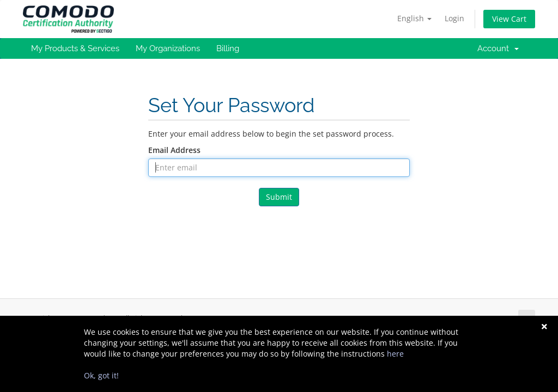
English (414, 18)
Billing (228, 48)
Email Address (174, 150)
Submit (279, 197)
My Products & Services (75, 48)
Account (498, 48)
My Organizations (168, 48)
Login (454, 18)
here (395, 354)
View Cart (509, 19)
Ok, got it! (101, 375)
